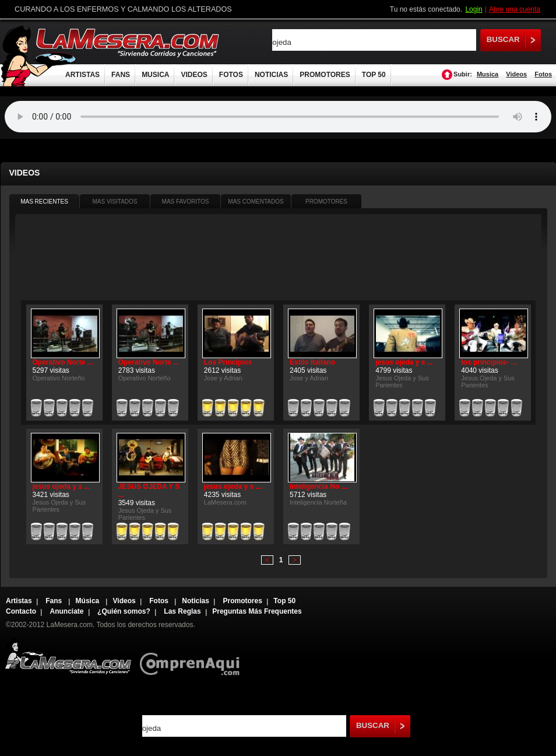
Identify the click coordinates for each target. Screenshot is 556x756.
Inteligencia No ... (319, 487)
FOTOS (231, 75)
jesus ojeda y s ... (404, 362)
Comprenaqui (193, 656)
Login (474, 9)
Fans (54, 601)
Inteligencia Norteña (318, 502)
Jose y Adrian (223, 378)
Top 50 (284, 601)
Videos (516, 74)
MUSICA (155, 75)
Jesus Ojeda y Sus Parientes (402, 381)
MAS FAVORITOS (186, 202)
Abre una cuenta (515, 9)
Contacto (21, 611)
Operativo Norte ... (63, 362)
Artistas (19, 601)
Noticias (196, 601)
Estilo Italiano (312, 362)
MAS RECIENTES (44, 202)
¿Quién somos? (124, 611)
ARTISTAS (82, 75)
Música (89, 601)
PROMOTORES (325, 75)
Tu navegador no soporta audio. (278, 117)
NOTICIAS (271, 75)
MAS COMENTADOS (256, 202)
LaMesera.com (128, 42)
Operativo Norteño (59, 378)
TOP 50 (374, 75)
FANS (121, 75)
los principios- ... (489, 362)
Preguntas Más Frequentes (257, 611)
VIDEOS (194, 75)
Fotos (543, 74)
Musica (488, 74)
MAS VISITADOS (115, 202)
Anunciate (67, 611)
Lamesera (68, 656)
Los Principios (228, 362)
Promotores (242, 601)
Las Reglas (182, 611)
